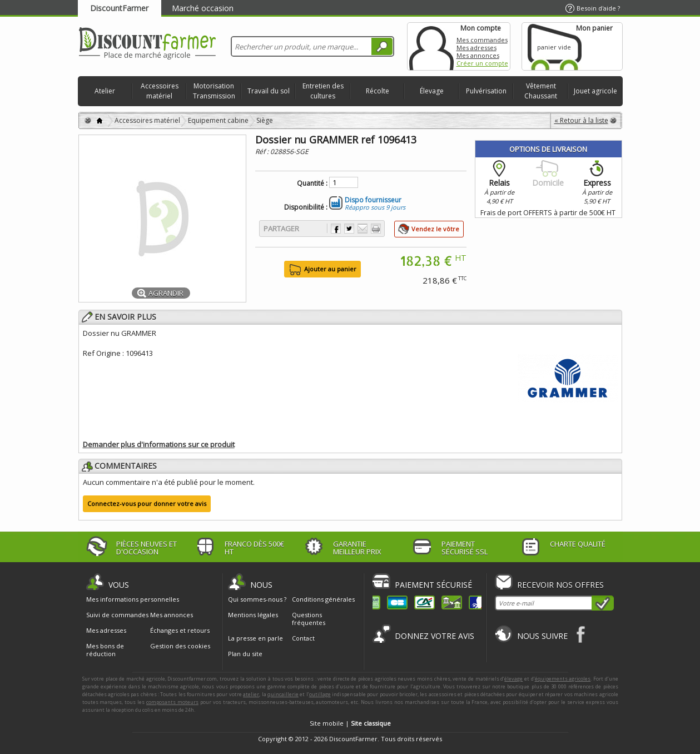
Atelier (105, 91)
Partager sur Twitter (349, 229)
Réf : (263, 152)
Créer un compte (482, 63)
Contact (303, 638)
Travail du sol (269, 91)
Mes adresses (476, 48)
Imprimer (376, 229)
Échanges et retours (180, 631)
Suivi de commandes (117, 615)
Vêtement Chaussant (541, 91)
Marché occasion (203, 8)
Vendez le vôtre (435, 229)
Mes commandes (482, 40)
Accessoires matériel (160, 91)
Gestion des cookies (180, 646)
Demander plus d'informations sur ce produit (159, 444)
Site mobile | (350, 723)
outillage (320, 694)
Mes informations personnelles (133, 599)
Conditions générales (323, 599)
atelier (251, 694)
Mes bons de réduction (105, 650)
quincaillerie (283, 694)
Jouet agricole (595, 91)
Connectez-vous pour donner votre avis (147, 504)
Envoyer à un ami (363, 229)
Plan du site (245, 654)
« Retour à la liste (581, 120)
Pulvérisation (486, 91)
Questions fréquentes (309, 619)
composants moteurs (172, 702)
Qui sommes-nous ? (257, 599)
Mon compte (431, 46)
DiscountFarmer (119, 8)
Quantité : (312, 183)
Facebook (581, 634)
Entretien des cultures (323, 91)
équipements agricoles (563, 679)
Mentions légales (253, 615)
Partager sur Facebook (336, 229)
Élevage (432, 91)
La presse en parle (255, 638)
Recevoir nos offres (560, 585)
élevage (513, 679)
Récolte (378, 91)
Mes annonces (478, 55)
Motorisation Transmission (214, 91)
